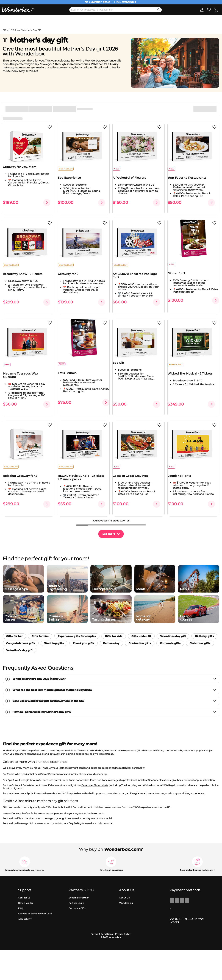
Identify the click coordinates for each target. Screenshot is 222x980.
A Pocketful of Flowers (132, 181)
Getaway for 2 (70, 274)
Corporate (162, 21)
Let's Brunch (70, 370)
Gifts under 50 (141, 625)
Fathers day (111, 632)
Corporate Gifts (77, 897)
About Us (124, 886)
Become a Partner (79, 886)
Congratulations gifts (21, 632)
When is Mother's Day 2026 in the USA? (114, 667)
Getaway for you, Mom (22, 170)
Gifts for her (14, 625)
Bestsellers (46, 21)
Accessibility (25, 908)
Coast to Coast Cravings (132, 470)
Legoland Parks (182, 470)
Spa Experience (72, 181)
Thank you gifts (84, 632)
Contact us (24, 886)
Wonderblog (126, 892)
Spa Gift (121, 360)
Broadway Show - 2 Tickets (25, 274)
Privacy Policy (123, 923)
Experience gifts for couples (77, 625)
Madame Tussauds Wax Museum (23, 373)
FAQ (21, 897)
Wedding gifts (54, 632)
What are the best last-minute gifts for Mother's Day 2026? (114, 679)
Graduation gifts (140, 632)
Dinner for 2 (179, 274)
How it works (25, 892)
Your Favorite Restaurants (189, 181)
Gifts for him (40, 625)
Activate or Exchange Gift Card (35, 902)
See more (109, 523)
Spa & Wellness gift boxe (21, 769)
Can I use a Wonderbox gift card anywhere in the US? (114, 690)
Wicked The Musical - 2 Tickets (192, 371)
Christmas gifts (200, 632)
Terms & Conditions (102, 923)
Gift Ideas (84, 21)
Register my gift (207, 21)
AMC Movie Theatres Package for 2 (137, 276)
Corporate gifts (170, 632)
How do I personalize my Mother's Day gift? (114, 701)
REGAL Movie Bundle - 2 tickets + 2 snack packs (83, 472)
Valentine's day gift (19, 639)
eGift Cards (123, 21)
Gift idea (15, 30)
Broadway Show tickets (95, 774)
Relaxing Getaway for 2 (22, 470)
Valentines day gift (173, 625)
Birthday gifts (204, 625)
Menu (14, 21)
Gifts (5, 30)
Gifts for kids (114, 625)
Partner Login (76, 892)
